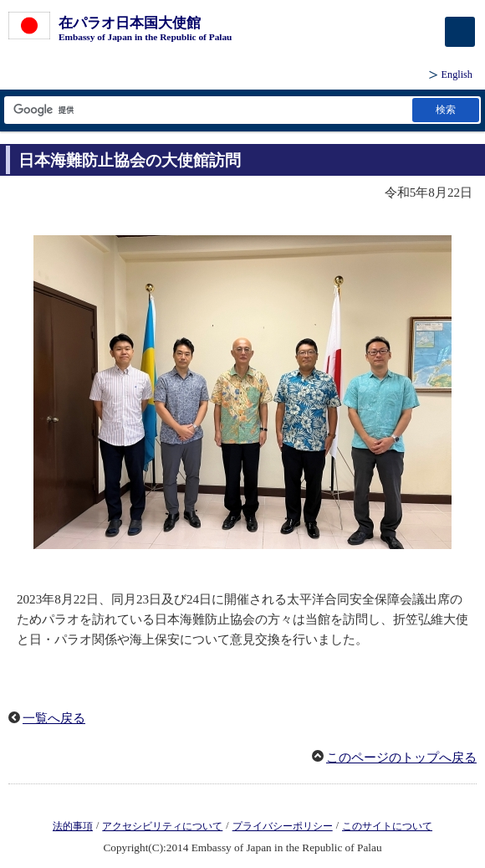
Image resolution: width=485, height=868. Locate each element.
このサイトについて (387, 826)
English (457, 74)
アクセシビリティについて (162, 826)
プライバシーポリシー (283, 826)
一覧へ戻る (54, 718)
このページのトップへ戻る (401, 758)
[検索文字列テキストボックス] (207, 110)
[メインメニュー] (460, 32)
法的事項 (73, 826)
